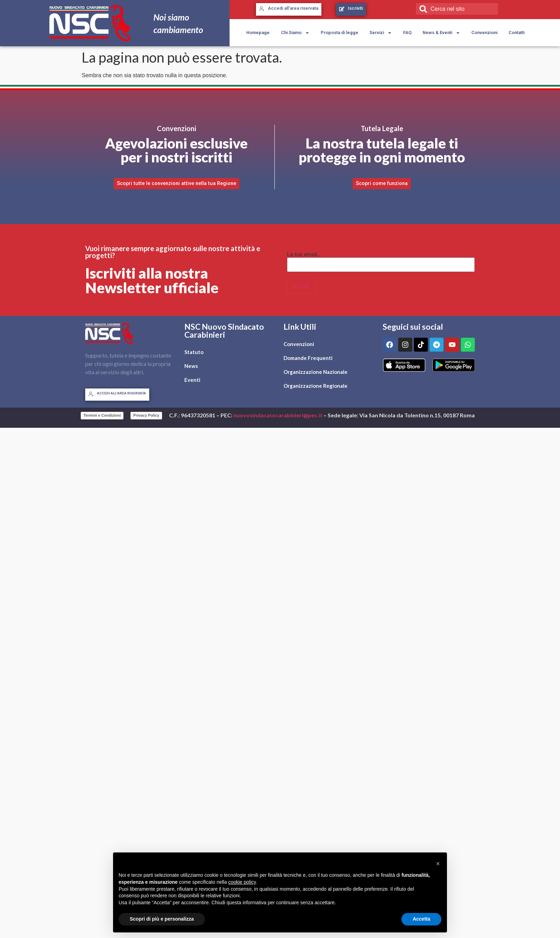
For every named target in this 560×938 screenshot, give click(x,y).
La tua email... (305, 255)
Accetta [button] (421, 919)
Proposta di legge (339, 33)
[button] (438, 864)
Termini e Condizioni (102, 415)
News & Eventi (441, 33)
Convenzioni (484, 33)
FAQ (407, 33)
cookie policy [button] (242, 882)
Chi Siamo (295, 33)
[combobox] (457, 9)
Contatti (517, 33)
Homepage (258, 33)
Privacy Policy (146, 415)
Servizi (381, 33)
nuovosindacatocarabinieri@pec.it (278, 415)
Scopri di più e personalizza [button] (162, 919)
